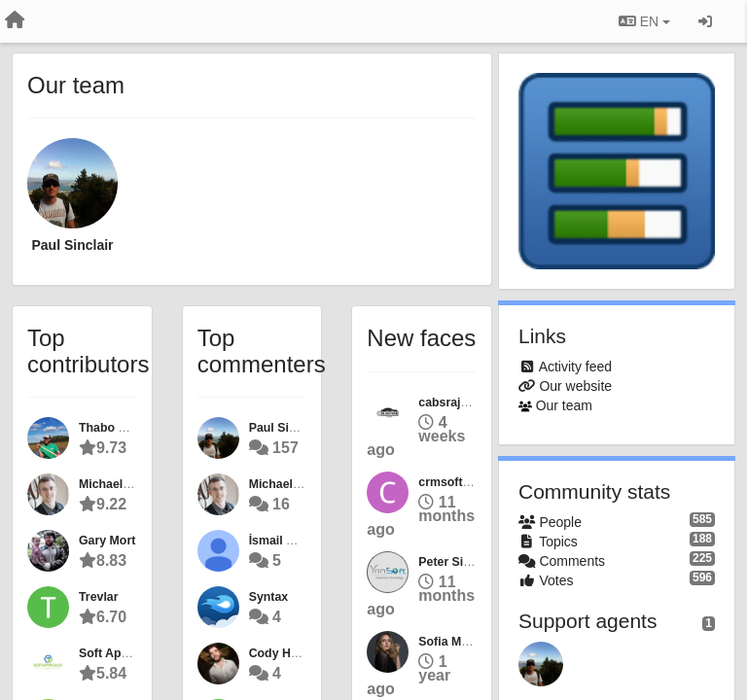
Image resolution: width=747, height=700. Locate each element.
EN (644, 21)
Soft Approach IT (127, 653)
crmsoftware (454, 482)
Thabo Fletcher (122, 428)
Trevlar (99, 597)
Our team (564, 405)
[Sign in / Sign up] (705, 21)
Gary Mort (107, 541)
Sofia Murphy (456, 642)
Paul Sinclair (72, 245)
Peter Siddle (453, 562)
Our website (575, 386)
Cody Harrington (296, 653)
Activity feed (575, 367)
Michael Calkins (124, 484)
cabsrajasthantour (470, 402)
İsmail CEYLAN (292, 541)
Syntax (268, 597)
